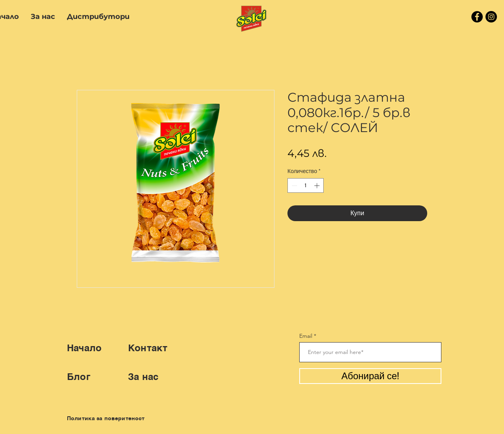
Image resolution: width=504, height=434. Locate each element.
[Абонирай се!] (370, 376)
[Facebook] (477, 17)
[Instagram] (491, 17)
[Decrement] (294, 185)
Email (306, 336)
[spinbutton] (306, 185)
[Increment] (318, 185)
